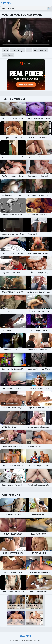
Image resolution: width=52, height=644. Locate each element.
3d (35, 50)
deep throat (8, 55)
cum (13, 50)
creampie (43, 50)
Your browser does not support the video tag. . (26, 33)
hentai (6, 50)
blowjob (21, 50)
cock (29, 50)
